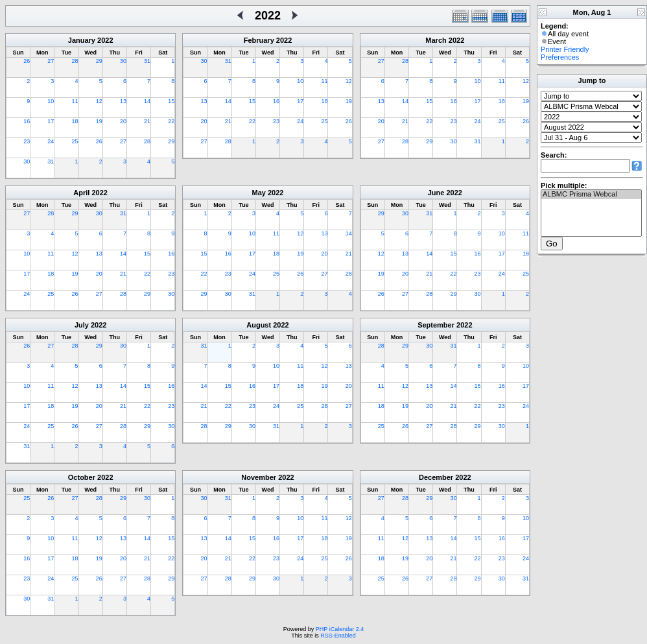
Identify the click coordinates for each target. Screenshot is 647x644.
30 (123, 61)
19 (99, 121)
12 (99, 101)
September (436, 325)
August (259, 325)
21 (147, 121)
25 (75, 141)
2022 (105, 40)
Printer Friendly (565, 49)
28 (75, 61)
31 (147, 61)
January (82, 40)
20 (123, 121)
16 (27, 121)
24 (51, 141)
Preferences (560, 57)
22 (171, 121)
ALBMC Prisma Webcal (591, 195)
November (259, 477)
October (82, 477)
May (259, 193)
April (81, 193)
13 (123, 101)
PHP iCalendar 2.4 (340, 629)
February (259, 40)
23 (27, 141)
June (436, 193)
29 (99, 61)
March (436, 40)
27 (51, 61)
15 (171, 101)
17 (51, 121)
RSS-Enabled (338, 636)
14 (147, 101)
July (82, 325)
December (436, 477)
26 (27, 61)
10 (51, 101)
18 (75, 121)
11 (75, 101)
